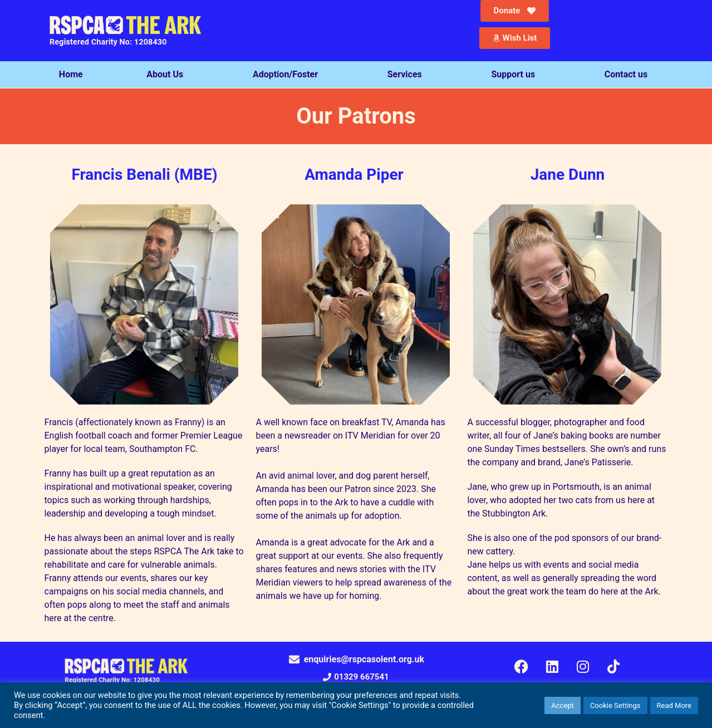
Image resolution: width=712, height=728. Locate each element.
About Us (168, 75)
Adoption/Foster (288, 75)
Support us (516, 75)
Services (407, 75)
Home (71, 74)
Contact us (629, 75)
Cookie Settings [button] (615, 705)
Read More (674, 705)
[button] (356, 677)
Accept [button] (563, 705)
